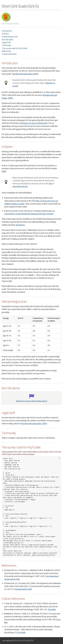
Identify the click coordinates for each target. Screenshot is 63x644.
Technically (6, 45)
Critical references (9, 54)
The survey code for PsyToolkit (15, 48)
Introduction (7, 31)
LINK (4, 171)
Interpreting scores (10, 37)
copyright (16, 24)
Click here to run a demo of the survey (31, 401)
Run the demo (8, 40)
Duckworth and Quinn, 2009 (34, 424)
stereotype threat (20, 186)
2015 (7, 134)
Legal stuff (6, 42)
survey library (9, 24)
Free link (52, 609)
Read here (20, 225)
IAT (50, 183)
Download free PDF (23, 589)
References (6, 51)
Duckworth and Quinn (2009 (25, 74)
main (3, 24)
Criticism (5, 34)
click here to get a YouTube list (34, 123)
